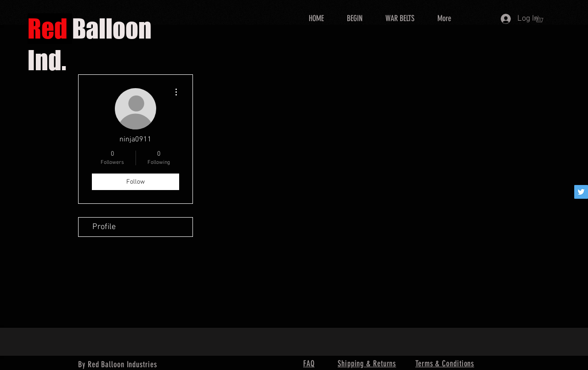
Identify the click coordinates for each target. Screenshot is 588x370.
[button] (542, 19)
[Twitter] (581, 192)
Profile (104, 227)
